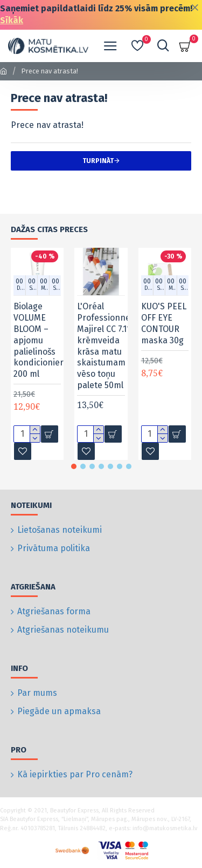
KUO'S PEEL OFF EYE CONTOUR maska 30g (164, 323)
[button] (74, 466)
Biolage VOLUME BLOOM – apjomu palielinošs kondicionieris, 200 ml (43, 340)
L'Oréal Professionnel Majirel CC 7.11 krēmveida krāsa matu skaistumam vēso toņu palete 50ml (105, 346)
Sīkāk (12, 20)
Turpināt (98, 161)
